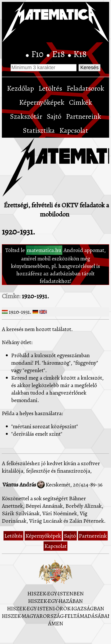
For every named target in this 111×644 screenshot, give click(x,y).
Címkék (81, 102)
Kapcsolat (74, 130)
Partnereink (84, 116)
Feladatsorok (85, 88)
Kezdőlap (20, 88)
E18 (59, 54)
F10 (38, 54)
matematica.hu (44, 250)
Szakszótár (26, 116)
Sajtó (54, 116)
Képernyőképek (42, 102)
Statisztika (39, 130)
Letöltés (50, 88)
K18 (80, 54)
